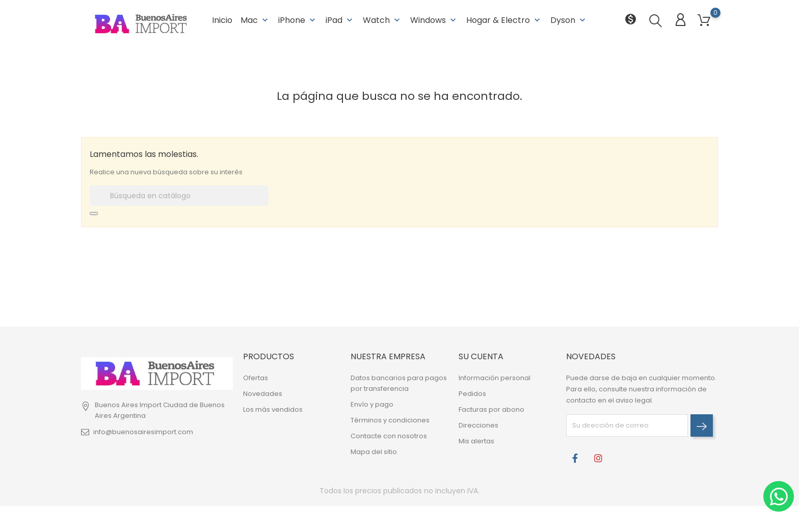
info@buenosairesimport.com (143, 432)
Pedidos (472, 394)
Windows (434, 20)
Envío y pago (372, 404)
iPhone (298, 20)
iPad (340, 20)
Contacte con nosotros (389, 436)
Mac (255, 20)
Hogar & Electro (504, 20)
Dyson (569, 20)
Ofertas (256, 378)
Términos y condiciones (390, 420)
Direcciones (478, 425)
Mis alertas (476, 441)
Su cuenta (481, 356)
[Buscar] (179, 196)
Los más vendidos (273, 409)
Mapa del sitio (374, 452)
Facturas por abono (491, 409)
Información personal (495, 378)
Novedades (263, 394)
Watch (382, 20)
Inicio (222, 20)
